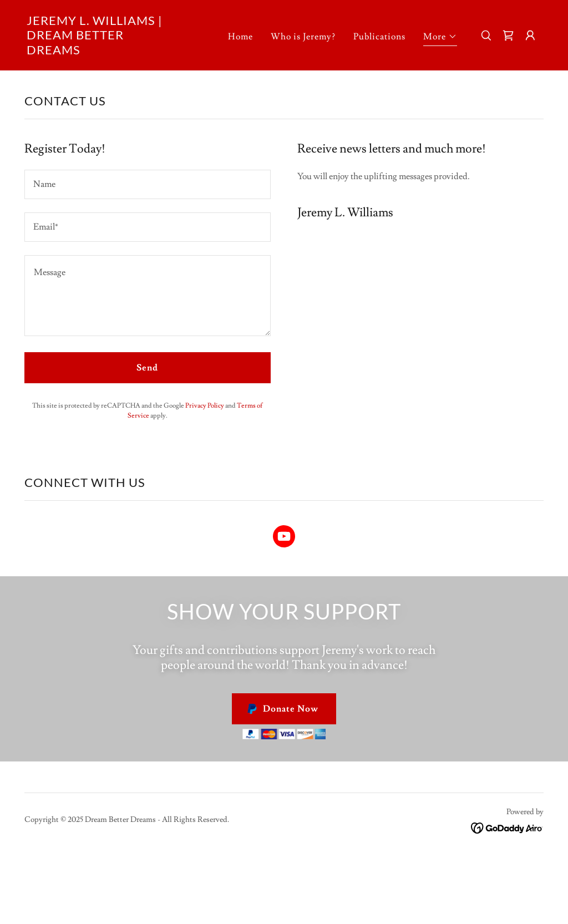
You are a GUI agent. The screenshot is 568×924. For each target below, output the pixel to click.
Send (147, 368)
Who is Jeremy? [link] (303, 37)
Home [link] (240, 37)
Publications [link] (379, 37)
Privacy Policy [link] (205, 406)
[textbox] (148, 184)
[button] (440, 38)
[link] (99, 52)
